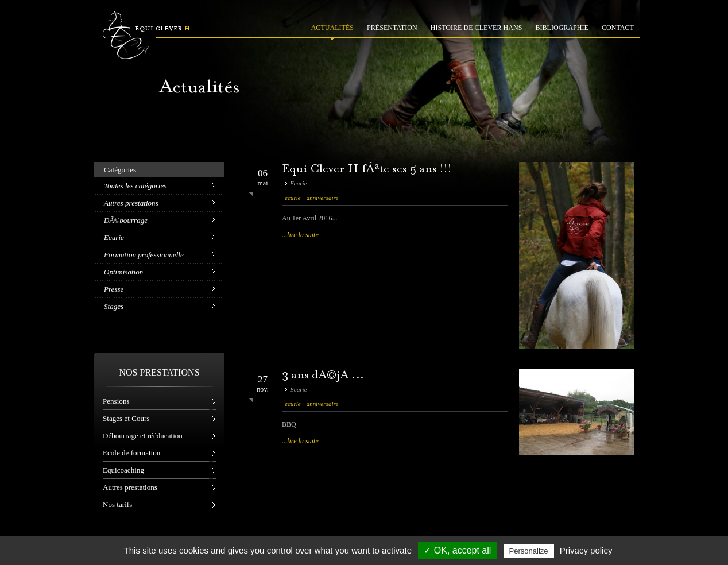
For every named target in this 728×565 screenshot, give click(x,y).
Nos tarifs (117, 504)
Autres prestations (131, 203)
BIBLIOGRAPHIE (562, 28)
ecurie (293, 198)
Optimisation (123, 272)
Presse (114, 289)
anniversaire (323, 198)
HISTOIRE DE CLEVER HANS (477, 28)
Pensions (116, 401)
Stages (114, 306)
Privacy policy (586, 550)
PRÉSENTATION (392, 28)
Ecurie (114, 237)
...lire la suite (300, 235)
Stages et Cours (126, 418)
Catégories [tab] (120, 170)
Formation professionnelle (144, 255)
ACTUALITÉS (332, 28)
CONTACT (618, 28)
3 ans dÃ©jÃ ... (323, 376)
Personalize (529, 551)
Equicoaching (123, 470)
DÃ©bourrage (126, 220)
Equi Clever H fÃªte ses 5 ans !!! (367, 170)
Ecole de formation (131, 453)
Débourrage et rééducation (143, 436)
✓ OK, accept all (457, 550)
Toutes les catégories (135, 186)
